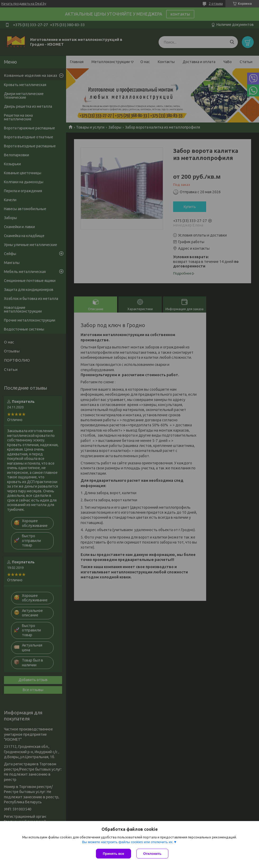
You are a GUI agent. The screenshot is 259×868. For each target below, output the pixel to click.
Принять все (114, 854)
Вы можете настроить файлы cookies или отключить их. (128, 842)
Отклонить (152, 854)
